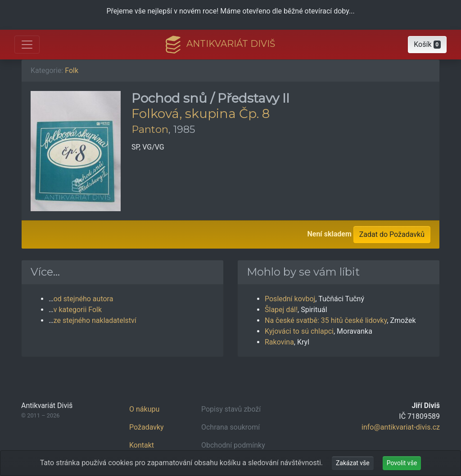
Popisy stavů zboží (231, 409)
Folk (72, 70)
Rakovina (279, 342)
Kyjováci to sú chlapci (299, 331)
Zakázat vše (353, 463)
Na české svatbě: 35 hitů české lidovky (326, 320)
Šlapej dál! (281, 310)
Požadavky (147, 427)
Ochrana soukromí (230, 427)
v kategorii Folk (78, 310)
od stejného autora (84, 299)
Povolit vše (402, 463)
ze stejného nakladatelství (95, 320)
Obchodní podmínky (233, 445)
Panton (150, 129)
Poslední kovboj (290, 299)
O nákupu (144, 409)
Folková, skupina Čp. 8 (201, 113)
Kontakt (142, 445)
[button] (427, 45)
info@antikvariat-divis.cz (401, 427)
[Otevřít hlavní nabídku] (27, 45)
